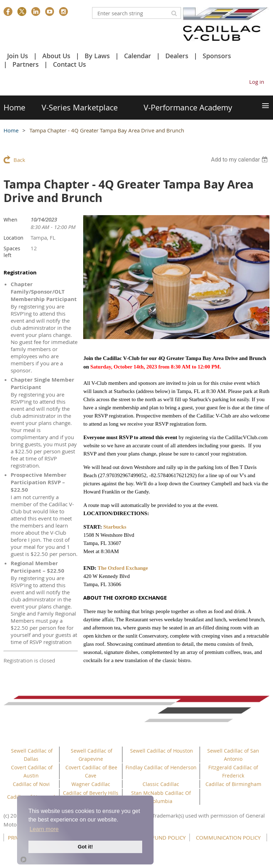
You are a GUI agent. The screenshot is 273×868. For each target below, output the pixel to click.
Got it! (85, 847)
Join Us (18, 56)
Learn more (44, 829)
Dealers (177, 56)
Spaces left (12, 252)
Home (11, 130)
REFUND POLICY (166, 837)
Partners (26, 64)
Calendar (138, 56)
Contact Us (69, 64)
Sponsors (217, 56)
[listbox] (240, 160)
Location (14, 238)
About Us (56, 56)
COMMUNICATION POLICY (228, 837)
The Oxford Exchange (123, 568)
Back (19, 160)
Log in (257, 82)
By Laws (97, 56)
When (10, 220)
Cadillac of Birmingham (233, 784)
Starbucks (115, 527)
